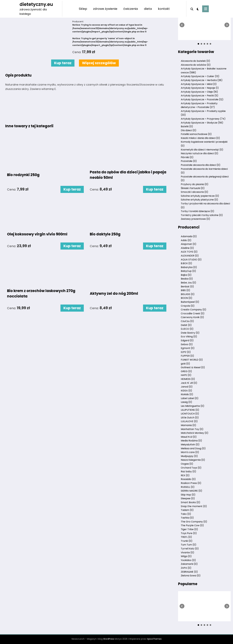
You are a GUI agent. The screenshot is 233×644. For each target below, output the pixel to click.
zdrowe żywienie (105, 9)
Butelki (187, 126)
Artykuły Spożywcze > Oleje (199, 92)
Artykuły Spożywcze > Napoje (200, 88)
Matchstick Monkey (195, 433)
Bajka (186, 275)
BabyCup (188, 271)
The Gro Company (194, 522)
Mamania (188, 425)
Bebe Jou (188, 283)
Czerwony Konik (192, 317)
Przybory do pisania (195, 184)
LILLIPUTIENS (190, 410)
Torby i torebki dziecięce (198, 211)
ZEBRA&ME (189, 572)
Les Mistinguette (193, 406)
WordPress (109, 639)
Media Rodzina (191, 441)
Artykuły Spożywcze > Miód (199, 84)
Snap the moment (194, 506)
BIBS (185, 290)
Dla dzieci (189, 130)
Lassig (186, 402)
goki (185, 364)
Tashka (187, 518)
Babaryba (189, 267)
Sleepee (188, 498)
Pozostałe (189, 161)
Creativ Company (194, 310)
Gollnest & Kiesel (193, 367)
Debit (186, 325)
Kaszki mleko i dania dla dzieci (200, 138)
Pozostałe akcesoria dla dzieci (201, 165)
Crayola (188, 306)
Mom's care (190, 452)
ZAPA (186, 568)
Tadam (187, 510)
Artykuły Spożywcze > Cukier (200, 76)
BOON (187, 298)
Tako (186, 514)
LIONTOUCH (190, 414)
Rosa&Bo (188, 479)
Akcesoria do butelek (195, 61)
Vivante (187, 553)
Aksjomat (189, 244)
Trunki (187, 541)
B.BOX (186, 263)
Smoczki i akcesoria (194, 192)
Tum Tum (189, 545)
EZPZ (186, 352)
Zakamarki (189, 564)
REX (185, 475)
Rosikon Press (191, 483)
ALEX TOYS (189, 252)
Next (227, 25)
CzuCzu (187, 321)
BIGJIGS (188, 294)
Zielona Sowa (191, 576)
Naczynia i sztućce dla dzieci (200, 153)
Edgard (187, 340)
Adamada (189, 236)
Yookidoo (188, 560)
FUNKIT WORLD (192, 360)
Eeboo (187, 344)
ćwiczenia (131, 9)
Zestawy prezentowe (195, 219)
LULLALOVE (189, 421)
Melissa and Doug (193, 448)
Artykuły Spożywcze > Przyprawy (203, 119)
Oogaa (187, 464)
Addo (186, 240)
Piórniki (187, 157)
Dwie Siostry (190, 333)
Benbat (187, 287)
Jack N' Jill (189, 383)
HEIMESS (188, 379)
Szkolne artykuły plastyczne (199, 200)
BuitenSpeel (190, 302)
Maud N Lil (189, 437)
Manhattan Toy (192, 429)
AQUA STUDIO (191, 260)
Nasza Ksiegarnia (193, 460)
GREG (186, 371)
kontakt (164, 9)
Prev (182, 25)
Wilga (186, 556)
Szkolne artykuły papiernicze (200, 196)
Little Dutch (190, 418)
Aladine (187, 248)
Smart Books (191, 502)
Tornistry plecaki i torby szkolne (202, 215)
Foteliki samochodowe (196, 134)
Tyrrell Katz (190, 549)
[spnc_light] (198, 9)
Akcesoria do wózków (196, 65)
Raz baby (188, 471)
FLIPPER (187, 356)
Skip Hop (188, 495)
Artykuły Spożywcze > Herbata (202, 80)
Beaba (187, 279)
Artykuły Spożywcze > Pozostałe (202, 99)
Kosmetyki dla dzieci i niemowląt (202, 150)
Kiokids (187, 394)
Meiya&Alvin (190, 445)
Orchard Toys (191, 468)
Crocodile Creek (193, 313)
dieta (148, 9)
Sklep (83, 9)
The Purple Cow (192, 525)
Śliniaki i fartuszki (193, 188)
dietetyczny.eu (36, 4)
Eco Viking (189, 337)
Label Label (190, 398)
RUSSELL (188, 487)
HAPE (186, 375)
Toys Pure (189, 533)
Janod (187, 387)
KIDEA (186, 391)
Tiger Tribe (189, 529)
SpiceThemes (154, 639)
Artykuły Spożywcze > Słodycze (202, 123)
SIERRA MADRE (191, 491)
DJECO (187, 329)
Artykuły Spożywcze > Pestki (200, 96)
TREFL (186, 537)
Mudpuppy (189, 456)
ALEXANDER (190, 256)
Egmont (188, 348)
